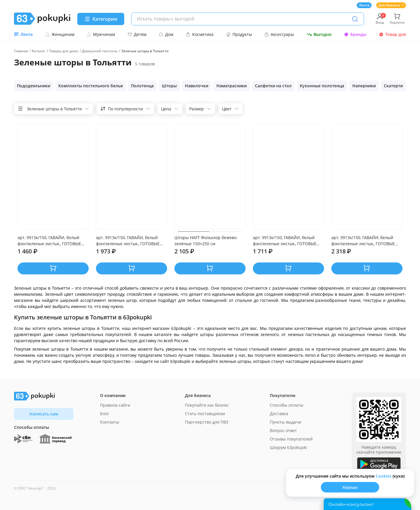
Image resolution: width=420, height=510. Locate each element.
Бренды (355, 34)
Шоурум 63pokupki (288, 447)
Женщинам (60, 34)
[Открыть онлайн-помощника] (367, 504)
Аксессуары (279, 34)
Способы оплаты (287, 405)
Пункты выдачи (286, 422)
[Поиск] (355, 19)
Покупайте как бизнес (207, 405)
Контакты (110, 422)
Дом (166, 34)
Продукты (239, 34)
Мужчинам (101, 34)
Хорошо (350, 487)
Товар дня (392, 34)
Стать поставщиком (205, 414)
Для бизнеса (391, 5)
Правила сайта (115, 405)
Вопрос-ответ (283, 430)
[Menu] (101, 19)
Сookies (384, 476)
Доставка (279, 414)
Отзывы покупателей (291, 439)
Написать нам (44, 414)
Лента (364, 5)
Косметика (200, 34)
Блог (105, 414)
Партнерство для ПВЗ (207, 422)
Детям (137, 34)
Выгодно (319, 34)
